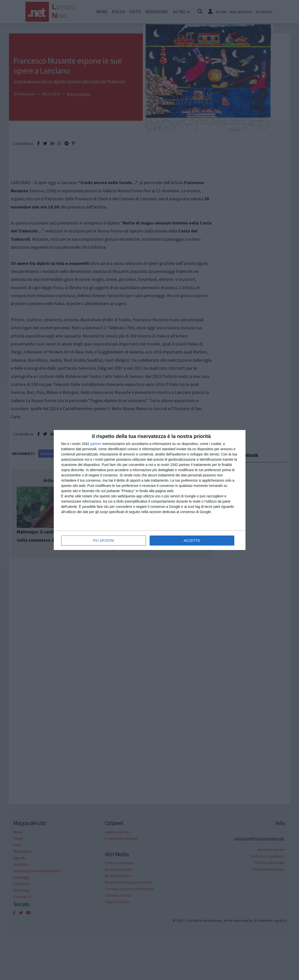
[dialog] (150, 490)
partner (96, 444)
